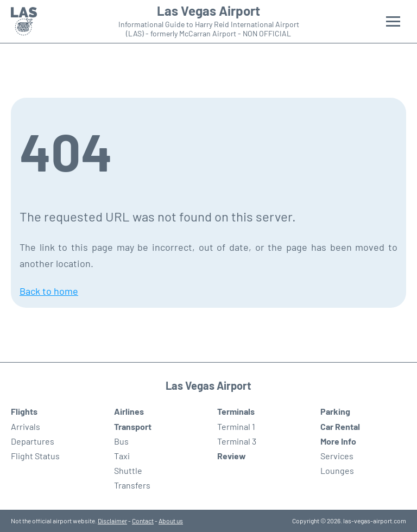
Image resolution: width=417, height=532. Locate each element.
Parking (335, 411)
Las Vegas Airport (208, 11)
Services (337, 456)
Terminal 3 (237, 441)
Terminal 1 (236, 426)
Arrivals (26, 426)
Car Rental (340, 426)
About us (171, 521)
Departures (33, 441)
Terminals (236, 411)
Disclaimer (112, 521)
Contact (143, 521)
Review (232, 456)
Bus (121, 441)
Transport (133, 426)
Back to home (49, 291)
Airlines (129, 411)
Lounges (337, 470)
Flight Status (35, 456)
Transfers (132, 485)
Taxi (122, 456)
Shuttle (128, 470)
